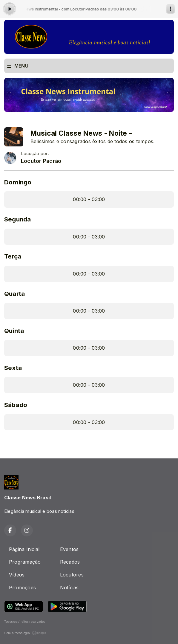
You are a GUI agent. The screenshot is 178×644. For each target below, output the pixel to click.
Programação (25, 562)
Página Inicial (24, 549)
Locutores (72, 575)
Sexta (13, 368)
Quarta (14, 294)
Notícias (69, 588)
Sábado (16, 405)
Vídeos (17, 575)
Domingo (18, 182)
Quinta (14, 331)
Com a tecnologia (25, 633)
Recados (70, 562)
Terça (13, 256)
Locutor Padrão (41, 161)
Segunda (18, 219)
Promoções (22, 588)
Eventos (69, 549)
